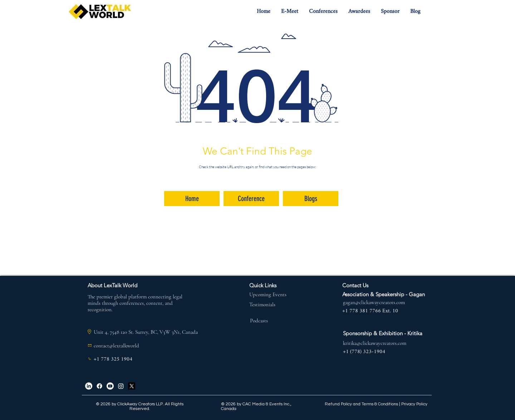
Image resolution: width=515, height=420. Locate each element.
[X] (132, 386)
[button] (290, 12)
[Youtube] (110, 386)
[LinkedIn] (89, 386)
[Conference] (251, 199)
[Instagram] (121, 386)
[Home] (192, 199)
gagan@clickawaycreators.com (374, 302)
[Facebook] (99, 386)
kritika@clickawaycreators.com (375, 343)
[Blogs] (311, 199)
